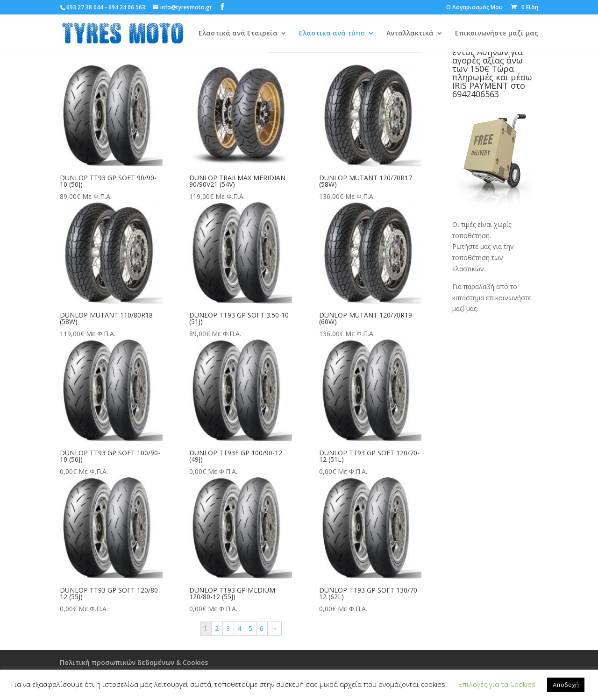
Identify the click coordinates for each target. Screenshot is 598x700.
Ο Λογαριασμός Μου (474, 8)
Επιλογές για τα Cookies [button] (497, 684)
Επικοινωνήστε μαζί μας (497, 34)
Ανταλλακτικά (410, 34)
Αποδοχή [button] (566, 685)
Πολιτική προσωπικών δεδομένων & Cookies (134, 662)
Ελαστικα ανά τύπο (332, 34)
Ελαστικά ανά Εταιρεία (238, 34)
